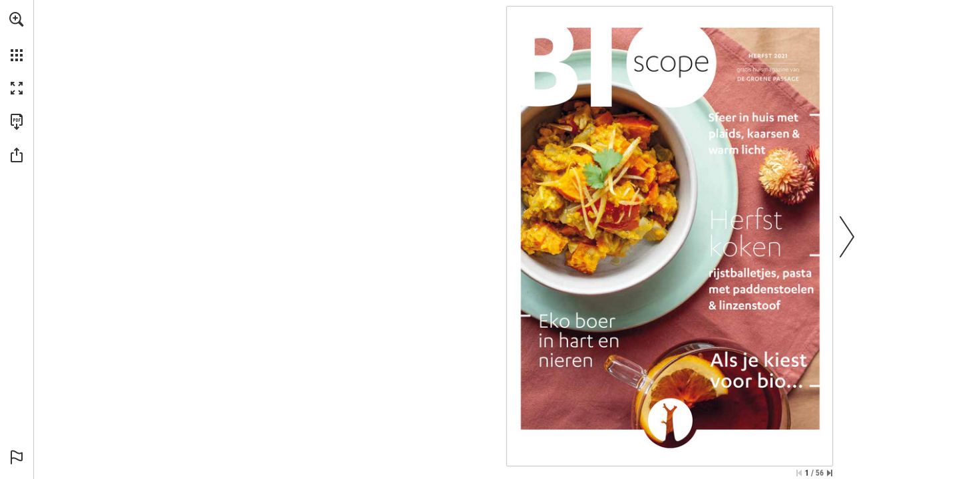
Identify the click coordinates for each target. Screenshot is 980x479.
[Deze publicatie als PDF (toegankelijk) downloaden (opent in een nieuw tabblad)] (17, 122)
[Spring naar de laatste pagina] (830, 473)
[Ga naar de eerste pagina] (799, 473)
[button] (17, 19)
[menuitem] (17, 37)
